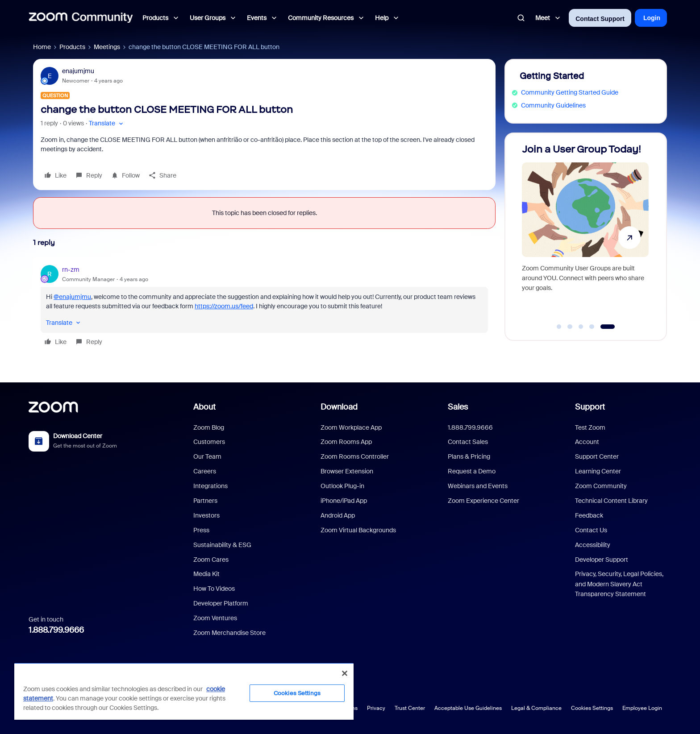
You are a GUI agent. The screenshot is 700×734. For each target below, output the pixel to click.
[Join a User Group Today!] (585, 233)
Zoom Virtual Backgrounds (358, 530)
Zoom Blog (209, 427)
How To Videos (214, 589)
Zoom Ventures (215, 618)
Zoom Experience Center (483, 501)
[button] (107, 123)
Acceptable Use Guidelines (468, 708)
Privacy (376, 708)
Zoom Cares (211, 560)
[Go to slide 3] (581, 327)
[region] (184, 691)
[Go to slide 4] (592, 327)
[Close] (345, 673)
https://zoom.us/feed (224, 306)
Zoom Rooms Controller (355, 456)
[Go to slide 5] (607, 327)
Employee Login (642, 708)
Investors (206, 515)
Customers (209, 442)
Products (72, 47)
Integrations (210, 486)
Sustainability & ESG (222, 545)
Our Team (207, 456)
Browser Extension (347, 471)
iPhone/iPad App (344, 501)
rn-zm (71, 270)
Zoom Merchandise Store (229, 633)
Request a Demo (472, 471)
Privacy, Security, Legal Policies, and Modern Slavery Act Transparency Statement (619, 584)
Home (42, 47)
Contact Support (600, 19)
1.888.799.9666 (56, 630)
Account (587, 442)
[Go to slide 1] (559, 327)
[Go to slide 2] (570, 327)
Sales (458, 407)
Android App (338, 515)
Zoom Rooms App (346, 442)
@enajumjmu (72, 297)
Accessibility (593, 545)
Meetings (107, 47)
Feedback (589, 515)
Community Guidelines (553, 105)
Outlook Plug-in (342, 486)
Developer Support (602, 560)
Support (590, 407)
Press (201, 530)
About (204, 407)
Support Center (597, 456)
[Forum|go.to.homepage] (81, 18)
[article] (264, 307)
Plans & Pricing (469, 456)
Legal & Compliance (536, 708)
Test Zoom (590, 427)
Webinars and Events (478, 486)
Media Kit (206, 574)
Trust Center (410, 708)
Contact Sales (468, 442)
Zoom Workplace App (351, 427)
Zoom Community (601, 486)
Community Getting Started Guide (570, 92)
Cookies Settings (592, 708)
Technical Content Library (611, 501)
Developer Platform (221, 603)
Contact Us (591, 530)
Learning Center (598, 471)
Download (339, 407)
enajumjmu (78, 71)
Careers (205, 471)
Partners (205, 501)
